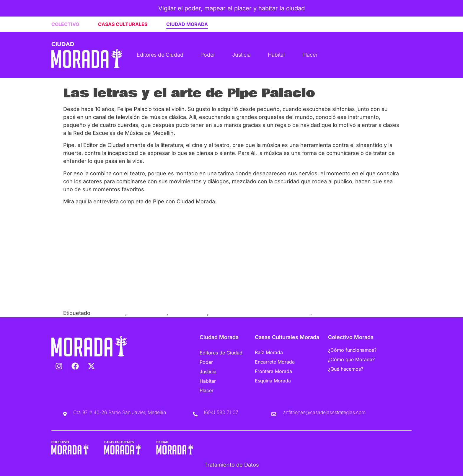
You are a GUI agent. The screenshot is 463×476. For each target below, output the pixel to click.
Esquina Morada (273, 381)
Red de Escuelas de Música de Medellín (260, 313)
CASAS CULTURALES (123, 24)
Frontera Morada (273, 371)
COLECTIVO (65, 24)
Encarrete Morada (275, 362)
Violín (320, 313)
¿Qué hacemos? (346, 369)
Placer (310, 55)
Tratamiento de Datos (232, 465)
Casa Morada (109, 313)
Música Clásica (188, 313)
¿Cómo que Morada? (351, 359)
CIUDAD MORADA (187, 24)
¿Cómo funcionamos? (352, 350)
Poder (208, 55)
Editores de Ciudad (160, 55)
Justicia (241, 55)
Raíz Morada (269, 352)
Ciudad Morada (147, 313)
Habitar (277, 55)
